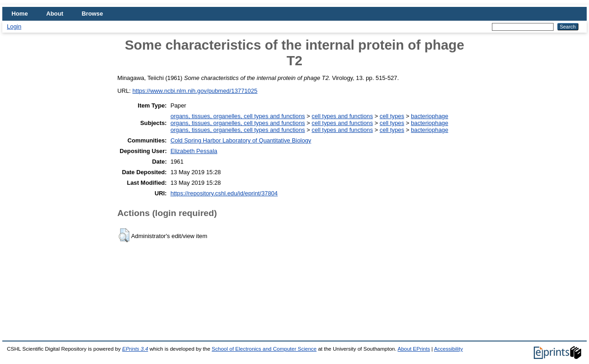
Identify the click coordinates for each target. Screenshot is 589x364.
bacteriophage (430, 116)
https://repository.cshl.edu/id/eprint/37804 (224, 193)
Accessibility (448, 349)
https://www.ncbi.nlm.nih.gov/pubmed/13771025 (195, 91)
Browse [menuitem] (92, 14)
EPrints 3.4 (135, 349)
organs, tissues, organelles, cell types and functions (237, 116)
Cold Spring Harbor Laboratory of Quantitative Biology (241, 140)
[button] (124, 235)
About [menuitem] (55, 14)
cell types (392, 116)
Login (14, 26)
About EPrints (414, 349)
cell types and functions (342, 116)
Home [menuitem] (20, 14)
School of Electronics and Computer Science (264, 349)
